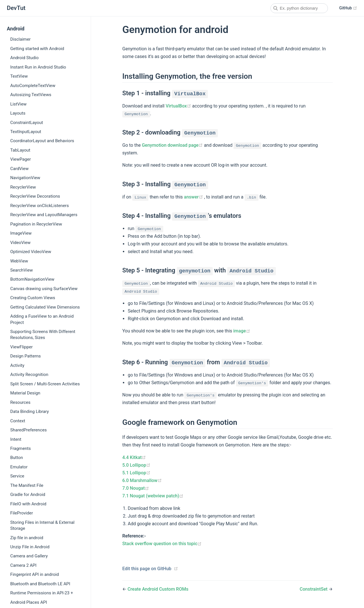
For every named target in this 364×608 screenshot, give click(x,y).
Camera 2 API (23, 565)
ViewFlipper (21, 347)
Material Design (25, 393)
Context (18, 421)
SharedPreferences (28, 430)
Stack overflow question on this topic (162, 544)
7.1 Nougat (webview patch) (153, 496)
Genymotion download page (173, 145)
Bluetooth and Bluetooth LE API (40, 584)
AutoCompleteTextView (33, 86)
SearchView (21, 270)
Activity (17, 365)
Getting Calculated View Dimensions (45, 307)
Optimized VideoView (31, 252)
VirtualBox (179, 106)
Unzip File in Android (30, 547)
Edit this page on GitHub (147, 569)
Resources (20, 402)
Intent (16, 439)
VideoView (20, 243)
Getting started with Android (37, 49)
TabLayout (20, 150)
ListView (18, 104)
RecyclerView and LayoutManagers (44, 215)
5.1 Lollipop (136, 473)
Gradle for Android (28, 495)
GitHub (348, 8)
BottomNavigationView (32, 279)
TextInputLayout (26, 132)
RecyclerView (23, 187)
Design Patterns (25, 356)
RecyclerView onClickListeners (40, 206)
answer (194, 197)
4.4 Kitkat (134, 457)
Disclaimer (20, 39)
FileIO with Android (28, 504)
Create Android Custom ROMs (158, 589)
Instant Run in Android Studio (38, 67)
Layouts (18, 113)
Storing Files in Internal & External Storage (42, 525)
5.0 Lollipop (136, 465)
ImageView (21, 233)
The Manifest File (27, 485)
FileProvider (22, 513)
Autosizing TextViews (31, 95)
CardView (19, 169)
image (242, 331)
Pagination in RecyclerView (36, 224)
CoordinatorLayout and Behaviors (42, 141)
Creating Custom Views (33, 298)
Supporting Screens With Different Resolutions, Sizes (43, 335)
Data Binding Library (30, 411)
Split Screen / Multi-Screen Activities (45, 384)
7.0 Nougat (136, 488)
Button (17, 458)
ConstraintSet (314, 589)
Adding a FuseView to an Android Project (42, 319)
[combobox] (299, 8)
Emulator (19, 467)
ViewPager (20, 159)
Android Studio (24, 58)
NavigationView (25, 178)
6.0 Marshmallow (142, 480)
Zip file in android (27, 538)
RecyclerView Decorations (35, 196)
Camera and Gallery (29, 556)
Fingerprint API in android (35, 574)
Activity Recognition (29, 375)
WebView (19, 261)
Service (17, 476)
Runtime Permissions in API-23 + (42, 593)
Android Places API (29, 602)
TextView (19, 76)
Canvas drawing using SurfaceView (44, 289)
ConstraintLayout (27, 123)
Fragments (20, 448)
